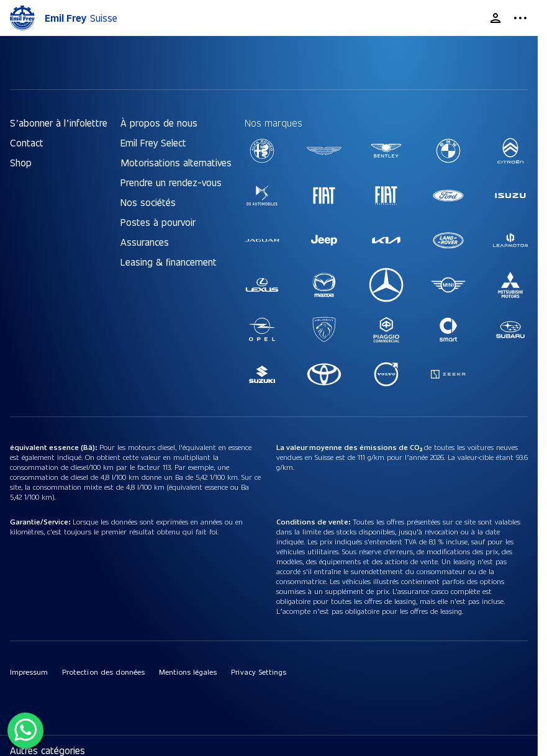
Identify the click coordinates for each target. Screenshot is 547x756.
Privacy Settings (258, 672)
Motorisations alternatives (176, 162)
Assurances (145, 242)
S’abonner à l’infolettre (59, 123)
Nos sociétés (148, 202)
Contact (27, 142)
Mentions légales (188, 672)
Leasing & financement (169, 262)
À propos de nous (159, 123)
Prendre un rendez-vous (171, 182)
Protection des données (103, 672)
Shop (21, 162)
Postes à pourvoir (158, 222)
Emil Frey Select (153, 142)
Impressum (29, 672)
